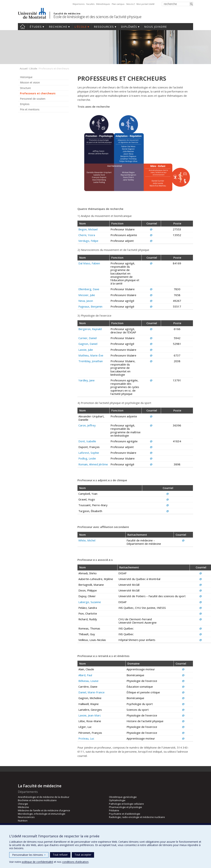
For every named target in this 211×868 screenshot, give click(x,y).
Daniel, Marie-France (91, 692)
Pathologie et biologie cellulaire (126, 804)
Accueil (23, 27)
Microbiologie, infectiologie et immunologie (42, 814)
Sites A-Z (130, 4)
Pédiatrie (114, 810)
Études (36, 27)
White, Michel (87, 540)
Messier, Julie (87, 295)
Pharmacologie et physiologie (126, 807)
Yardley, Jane (87, 380)
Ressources (104, 27)
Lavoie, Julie (86, 350)
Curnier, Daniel (88, 338)
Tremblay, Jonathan (91, 361)
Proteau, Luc (86, 738)
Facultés (90, 4)
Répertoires (79, 4)
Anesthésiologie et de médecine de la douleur (44, 797)
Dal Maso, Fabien (89, 263)
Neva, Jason (86, 301)
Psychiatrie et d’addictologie (125, 814)
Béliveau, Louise (88, 681)
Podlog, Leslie (87, 458)
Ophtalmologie (117, 800)
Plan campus (118, 4)
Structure (25, 88)
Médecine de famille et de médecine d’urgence (44, 810)
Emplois (25, 104)
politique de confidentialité (37, 862)
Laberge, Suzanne (90, 602)
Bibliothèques (103, 4)
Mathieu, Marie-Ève (91, 355)
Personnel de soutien (33, 99)
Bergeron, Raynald (90, 329)
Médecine (23, 807)
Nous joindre (156, 27)
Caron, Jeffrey (87, 425)
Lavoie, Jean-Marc (90, 715)
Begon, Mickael (88, 229)
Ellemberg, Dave (89, 289)
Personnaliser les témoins (29, 855)
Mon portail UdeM (145, 4)
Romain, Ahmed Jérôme (93, 464)
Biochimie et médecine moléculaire (37, 800)
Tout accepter (83, 855)
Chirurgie (23, 804)
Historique (26, 77)
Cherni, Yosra (87, 235)
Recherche (58, 27)
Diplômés (129, 27)
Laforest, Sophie (89, 453)
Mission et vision (30, 82)
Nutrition (23, 821)
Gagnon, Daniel (88, 344)
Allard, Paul (85, 675)
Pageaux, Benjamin (90, 306)
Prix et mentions (30, 109)
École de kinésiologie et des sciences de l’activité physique (97, 17)
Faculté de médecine (67, 13)
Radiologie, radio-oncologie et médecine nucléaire (137, 817)
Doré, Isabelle (87, 441)
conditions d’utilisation (75, 862)
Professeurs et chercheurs (38, 93)
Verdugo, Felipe (88, 241)
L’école (81, 27)
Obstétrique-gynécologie (123, 797)
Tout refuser (60, 855)
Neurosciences (26, 817)
